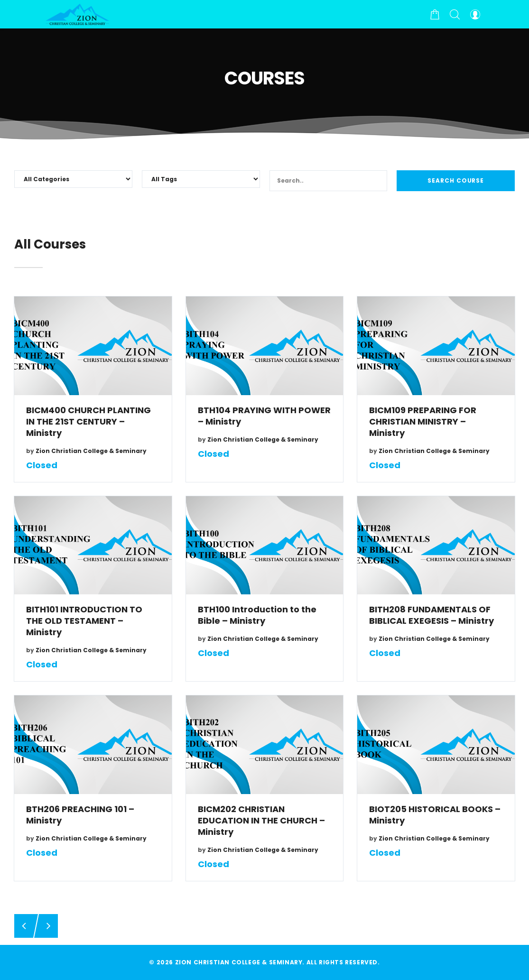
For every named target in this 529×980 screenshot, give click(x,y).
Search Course (456, 180)
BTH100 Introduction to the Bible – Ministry (257, 615)
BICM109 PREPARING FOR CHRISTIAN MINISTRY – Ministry (423, 422)
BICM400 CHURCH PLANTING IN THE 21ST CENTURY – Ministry (88, 422)
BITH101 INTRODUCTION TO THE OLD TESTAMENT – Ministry (84, 621)
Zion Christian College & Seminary (91, 451)
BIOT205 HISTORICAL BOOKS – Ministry (435, 815)
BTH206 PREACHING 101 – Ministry (80, 815)
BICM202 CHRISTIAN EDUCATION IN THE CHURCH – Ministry (261, 821)
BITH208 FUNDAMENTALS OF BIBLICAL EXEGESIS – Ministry (432, 615)
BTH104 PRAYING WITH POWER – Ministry (264, 416)
